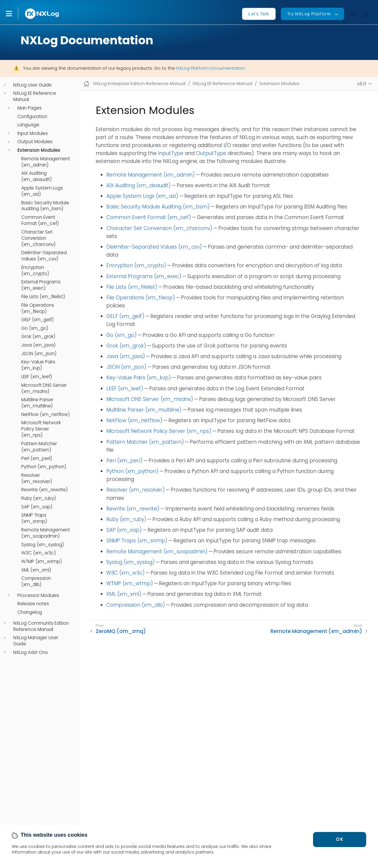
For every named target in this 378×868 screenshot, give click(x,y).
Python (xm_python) (44, 467)
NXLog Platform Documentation (211, 68)
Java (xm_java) (38, 345)
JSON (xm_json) (39, 354)
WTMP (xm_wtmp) (41, 562)
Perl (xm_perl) (37, 459)
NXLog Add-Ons (31, 652)
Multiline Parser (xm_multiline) (37, 403)
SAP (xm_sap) (37, 507)
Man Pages (30, 108)
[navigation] (5, 85)
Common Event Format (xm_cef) (40, 220)
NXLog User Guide (32, 85)
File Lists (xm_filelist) (43, 297)
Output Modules (35, 142)
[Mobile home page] (86, 84)
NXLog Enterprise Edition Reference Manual (139, 83)
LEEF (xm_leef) (37, 377)
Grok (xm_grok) (38, 337)
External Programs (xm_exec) (41, 285)
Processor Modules (38, 595)
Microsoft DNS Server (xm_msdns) (44, 388)
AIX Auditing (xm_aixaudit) (36, 176)
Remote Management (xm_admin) (46, 162)
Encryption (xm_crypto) (35, 271)
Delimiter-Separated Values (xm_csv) (44, 256)
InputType (171, 153)
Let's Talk (259, 14)
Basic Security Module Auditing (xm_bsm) (45, 206)
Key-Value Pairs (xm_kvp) (38, 365)
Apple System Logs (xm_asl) (42, 191)
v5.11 (362, 84)
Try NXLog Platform (309, 14)
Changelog (30, 612)
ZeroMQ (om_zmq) (121, 631)
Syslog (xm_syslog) (43, 545)
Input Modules (33, 133)
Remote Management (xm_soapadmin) (46, 533)
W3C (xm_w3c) (39, 553)
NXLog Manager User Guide (36, 641)
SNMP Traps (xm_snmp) (34, 518)
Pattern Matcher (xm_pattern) (39, 447)
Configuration (32, 117)
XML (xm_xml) (36, 570)
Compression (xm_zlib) (36, 581)
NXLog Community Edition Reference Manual (41, 626)
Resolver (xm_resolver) (37, 478)
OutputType (211, 153)
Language (28, 125)
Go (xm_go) (35, 328)
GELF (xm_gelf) (37, 320)
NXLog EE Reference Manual (35, 96)
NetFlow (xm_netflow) (45, 415)
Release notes (33, 604)
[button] (15, 14)
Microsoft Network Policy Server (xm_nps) (41, 429)
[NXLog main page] (42, 14)
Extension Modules (39, 150)
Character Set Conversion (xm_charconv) (38, 238)
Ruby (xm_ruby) (39, 498)
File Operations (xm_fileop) (38, 308)
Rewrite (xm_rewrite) (44, 490)
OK (340, 839)
